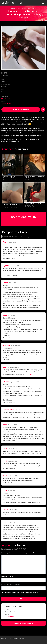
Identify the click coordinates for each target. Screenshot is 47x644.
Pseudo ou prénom (8, 576)
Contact (4, 638)
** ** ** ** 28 (28, 374)
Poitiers (34, 9)
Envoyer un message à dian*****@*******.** (15, 236)
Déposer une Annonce (24, 623)
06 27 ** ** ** (6, 99)
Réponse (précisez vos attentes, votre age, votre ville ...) (19, 553)
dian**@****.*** (6, 104)
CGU (10, 638)
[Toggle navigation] (43, 3)
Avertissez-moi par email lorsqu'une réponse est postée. (20, 593)
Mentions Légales (18, 638)
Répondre (23, 599)
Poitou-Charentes (22, 9)
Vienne (29, 9)
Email (11, 584)
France (7, 610)
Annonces (14, 9)
